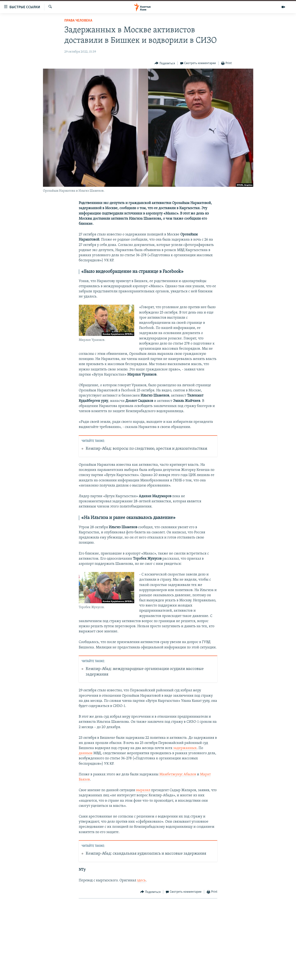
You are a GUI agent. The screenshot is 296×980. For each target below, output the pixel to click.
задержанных (185, 748)
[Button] (165, 63)
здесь (141, 880)
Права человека (78, 21)
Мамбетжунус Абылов (178, 774)
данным (86, 753)
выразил (143, 790)
